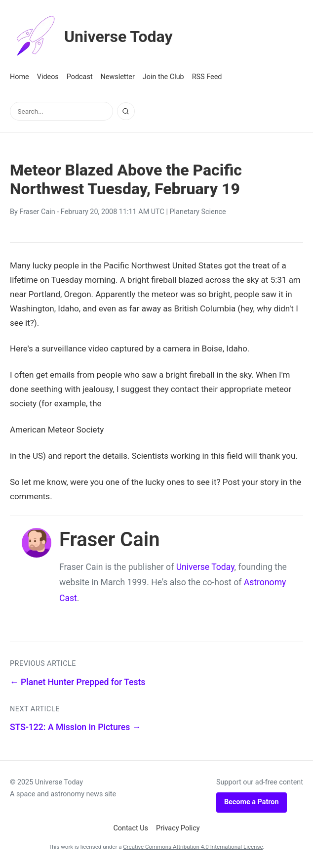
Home (20, 77)
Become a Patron (252, 802)
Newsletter (118, 77)
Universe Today (91, 37)
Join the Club (163, 77)
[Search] (126, 111)
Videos (48, 77)
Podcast (80, 77)
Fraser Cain (37, 212)
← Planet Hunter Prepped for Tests (78, 682)
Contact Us (131, 828)
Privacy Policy (178, 828)
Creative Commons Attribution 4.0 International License (193, 847)
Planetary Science (198, 212)
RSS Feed (207, 77)
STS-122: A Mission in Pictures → (75, 727)
